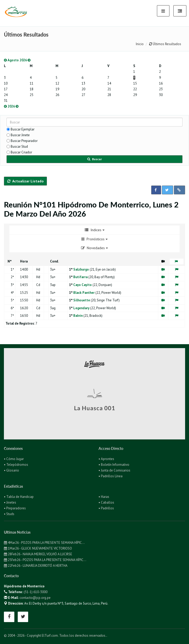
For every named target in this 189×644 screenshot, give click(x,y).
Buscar (95, 159)
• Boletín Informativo (114, 465)
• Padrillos (106, 508)
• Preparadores (15, 508)
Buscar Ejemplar (23, 129)
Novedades (94, 248)
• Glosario (11, 470)
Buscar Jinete (20, 135)
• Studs (9, 514)
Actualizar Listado (25, 181)
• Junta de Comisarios (114, 470)
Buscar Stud (19, 147)
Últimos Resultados (165, 44)
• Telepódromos (16, 465)
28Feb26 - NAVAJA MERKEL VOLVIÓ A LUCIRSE (38, 554)
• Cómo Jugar (14, 459)
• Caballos (106, 502)
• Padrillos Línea (111, 476)
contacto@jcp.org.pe (35, 598)
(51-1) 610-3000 (36, 592)
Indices (95, 230)
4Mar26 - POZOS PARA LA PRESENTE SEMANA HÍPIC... (44, 543)
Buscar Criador (21, 152)
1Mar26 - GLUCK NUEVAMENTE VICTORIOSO (38, 548)
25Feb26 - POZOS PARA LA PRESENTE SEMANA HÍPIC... (45, 560)
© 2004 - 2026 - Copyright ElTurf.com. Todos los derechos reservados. (55, 636)
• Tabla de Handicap (19, 497)
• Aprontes (106, 459)
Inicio (140, 44)
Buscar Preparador (24, 141)
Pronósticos (94, 239)
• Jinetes (10, 502)
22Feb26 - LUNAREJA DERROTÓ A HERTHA (36, 566)
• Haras (104, 497)
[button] (156, 190)
